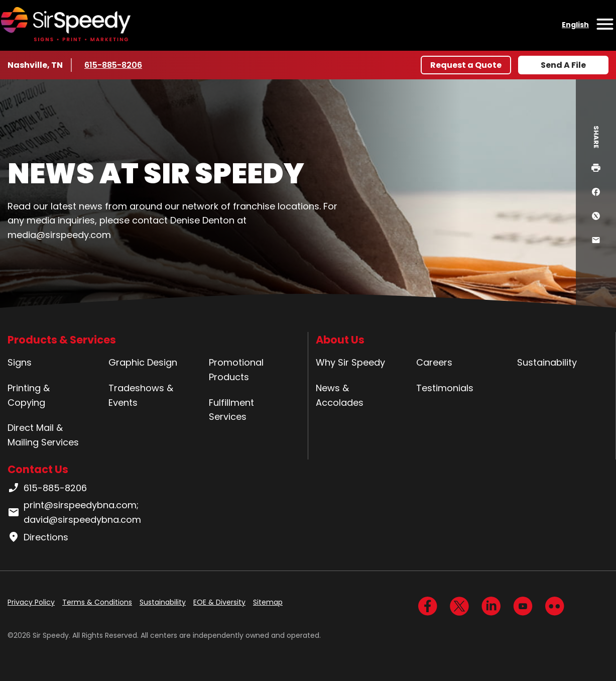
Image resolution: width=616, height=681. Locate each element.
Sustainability (547, 362)
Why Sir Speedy (350, 362)
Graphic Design (143, 362)
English (575, 25)
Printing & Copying (29, 395)
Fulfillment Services (231, 410)
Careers (434, 362)
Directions (38, 537)
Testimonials (445, 388)
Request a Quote (466, 65)
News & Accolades (340, 395)
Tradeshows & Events (141, 395)
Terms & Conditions (97, 602)
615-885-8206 (114, 65)
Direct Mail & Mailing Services (43, 435)
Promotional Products (236, 370)
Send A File (563, 65)
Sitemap (268, 602)
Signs (20, 362)
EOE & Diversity (219, 602)
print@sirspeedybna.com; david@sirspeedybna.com (74, 512)
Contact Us (38, 469)
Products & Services (62, 340)
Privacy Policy (31, 602)
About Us (340, 340)
